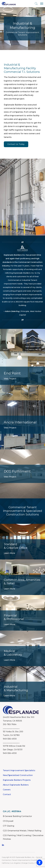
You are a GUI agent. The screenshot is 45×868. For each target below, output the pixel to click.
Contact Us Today (16, 144)
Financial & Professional (14, 617)
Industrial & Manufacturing (16, 688)
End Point (12, 373)
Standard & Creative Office (16, 546)
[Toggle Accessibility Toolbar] (39, 862)
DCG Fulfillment (17, 471)
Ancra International (20, 422)
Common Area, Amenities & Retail (22, 582)
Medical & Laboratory (13, 653)
